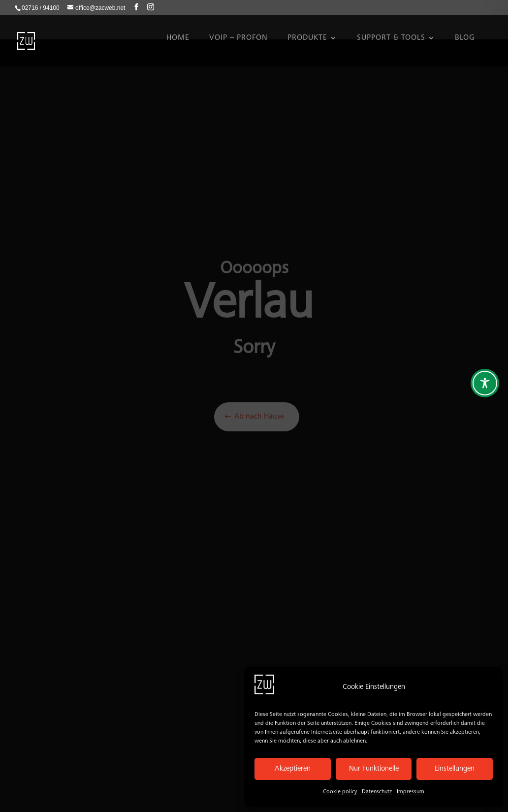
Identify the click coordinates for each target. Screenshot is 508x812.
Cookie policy (340, 792)
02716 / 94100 (41, 8)
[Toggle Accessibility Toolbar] (485, 383)
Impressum (411, 792)
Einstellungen (455, 769)
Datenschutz (377, 792)
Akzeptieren (293, 769)
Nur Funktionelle (374, 769)
